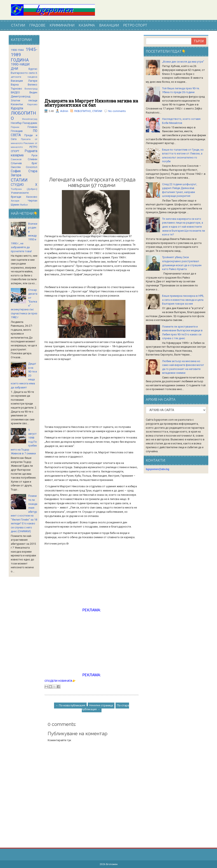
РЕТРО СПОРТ (135, 25)
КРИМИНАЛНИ (62, 25)
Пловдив (17, 131)
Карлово (32, 104)
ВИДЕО (15, 92)
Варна (15, 85)
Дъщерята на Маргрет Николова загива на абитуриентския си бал (91, 103)
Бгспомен (112, 864)
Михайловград (30, 119)
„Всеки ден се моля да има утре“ (183, 62)
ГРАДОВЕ (37, 25)
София (16, 171)
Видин (33, 92)
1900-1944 (17, 50)
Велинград (31, 89)
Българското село (23, 73)
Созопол (32, 167)
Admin (64, 111)
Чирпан (33, 201)
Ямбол (24, 205)
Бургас (33, 69)
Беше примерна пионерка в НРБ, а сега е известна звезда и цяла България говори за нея (183, 300)
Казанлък (17, 104)
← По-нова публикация (70, 705)
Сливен (33, 159)
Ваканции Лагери (24, 81)
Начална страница (101, 705)
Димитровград (21, 96)
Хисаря (15, 201)
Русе (34, 155)
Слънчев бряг (24, 163)
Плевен (32, 127)
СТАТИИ (18, 25)
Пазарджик (30, 123)
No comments (117, 111)
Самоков (16, 159)
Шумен (15, 205)
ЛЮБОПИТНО (82, 111)
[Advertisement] (92, 67)
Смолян (16, 167)
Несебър (16, 123)
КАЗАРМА (87, 25)
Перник (15, 127)
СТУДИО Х (24, 185)
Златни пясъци (24, 100)
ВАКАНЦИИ (109, 25)
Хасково (32, 197)
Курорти (17, 108)
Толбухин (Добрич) (24, 189)
